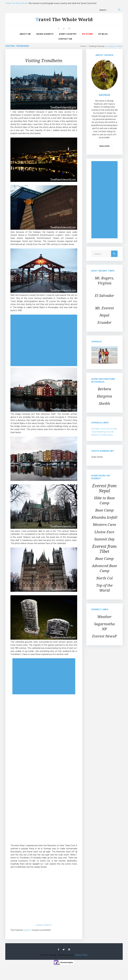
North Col (104, 578)
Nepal (104, 315)
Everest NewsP (104, 636)
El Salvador (104, 295)
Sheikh (104, 403)
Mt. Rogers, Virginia (104, 280)
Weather (104, 617)
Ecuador (104, 322)
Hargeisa (104, 396)
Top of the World (104, 588)
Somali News (106, 435)
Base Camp (104, 510)
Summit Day (104, 539)
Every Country (68, 34)
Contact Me (65, 39)
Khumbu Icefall (104, 517)
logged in (27, 930)
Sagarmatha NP (104, 626)
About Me (25, 34)
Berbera (104, 389)
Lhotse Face (104, 532)
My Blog (103, 34)
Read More (104, 146)
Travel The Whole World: (17, 3)
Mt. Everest (104, 308)
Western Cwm (104, 524)
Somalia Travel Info (101, 429)
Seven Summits (45, 34)
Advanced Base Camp (104, 568)
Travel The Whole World (64, 19)
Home (83, 46)
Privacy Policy (81, 955)
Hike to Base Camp (104, 500)
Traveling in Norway (97, 46)
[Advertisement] (44, 340)
